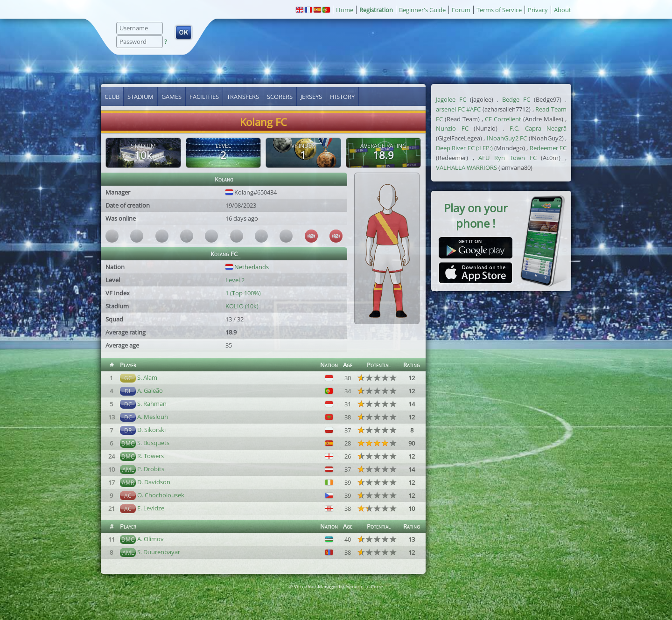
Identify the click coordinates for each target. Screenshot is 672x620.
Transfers (243, 97)
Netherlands (247, 267)
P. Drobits (151, 469)
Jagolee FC (451, 99)
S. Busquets (153, 443)
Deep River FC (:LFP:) (464, 148)
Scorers (280, 97)
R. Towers (150, 456)
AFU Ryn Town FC (507, 158)
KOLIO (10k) (242, 306)
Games (171, 97)
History (342, 97)
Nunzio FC (452, 128)
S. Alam (147, 377)
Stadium (140, 97)
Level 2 (235, 280)
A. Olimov (150, 539)
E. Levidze (151, 508)
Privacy (538, 10)
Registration (376, 10)
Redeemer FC (548, 148)
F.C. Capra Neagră (538, 128)
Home (345, 10)
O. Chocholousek (161, 495)
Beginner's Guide (422, 10)
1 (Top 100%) (243, 293)
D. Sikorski (151, 430)
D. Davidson (154, 482)
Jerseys (311, 97)
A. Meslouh (153, 417)
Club (112, 97)
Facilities (204, 97)
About (563, 10)
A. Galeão (150, 390)
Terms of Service (499, 10)
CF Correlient (503, 119)
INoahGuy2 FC (507, 138)
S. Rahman (152, 404)
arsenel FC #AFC (458, 109)
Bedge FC (516, 99)
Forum (461, 10)
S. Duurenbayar (159, 552)
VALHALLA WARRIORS (466, 167)
